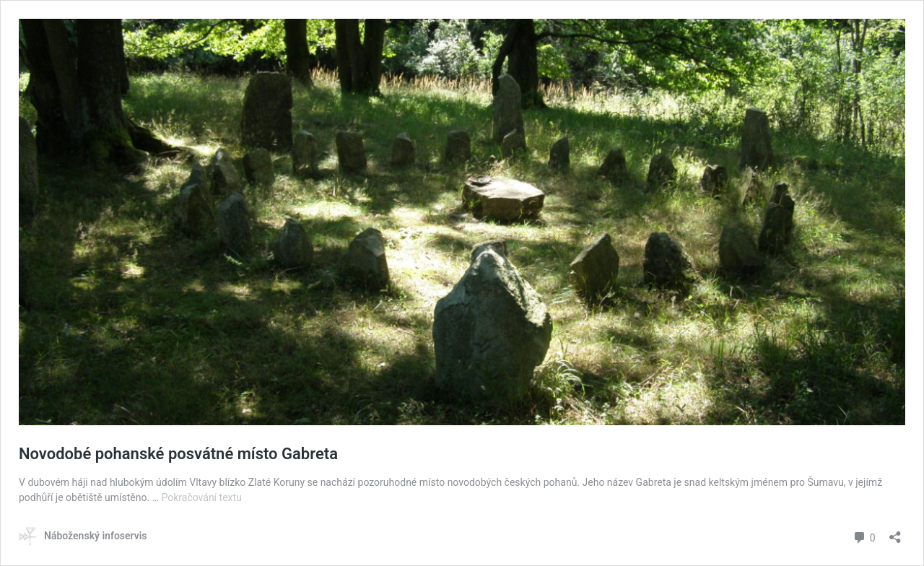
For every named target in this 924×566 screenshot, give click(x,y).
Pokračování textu (201, 497)
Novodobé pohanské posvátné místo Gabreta (178, 454)
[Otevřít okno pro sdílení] (895, 532)
